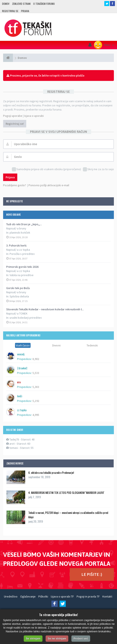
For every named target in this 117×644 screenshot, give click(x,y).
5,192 (36, 401)
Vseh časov (23, 345)
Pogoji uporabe (13, 116)
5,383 (36, 387)
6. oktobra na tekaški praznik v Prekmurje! (51, 472)
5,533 (36, 373)
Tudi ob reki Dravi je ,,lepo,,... (24, 224)
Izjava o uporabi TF (62, 596)
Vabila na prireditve (22, 275)
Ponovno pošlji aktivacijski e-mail (49, 185)
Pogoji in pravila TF (88, 596)
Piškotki (43, 596)
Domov (6, 4)
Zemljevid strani (21, 4)
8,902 (36, 359)
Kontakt (107, 596)
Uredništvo (11, 596)
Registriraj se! (15, 124)
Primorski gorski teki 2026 (22, 267)
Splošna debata (19, 296)
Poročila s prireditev (22, 254)
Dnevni (56, 345)
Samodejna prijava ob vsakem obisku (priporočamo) (46, 169)
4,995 (36, 415)
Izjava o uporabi (34, 116)
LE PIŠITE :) (92, 574)
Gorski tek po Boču (18, 288)
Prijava (25, 11)
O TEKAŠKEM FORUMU (44, 4)
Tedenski (92, 345)
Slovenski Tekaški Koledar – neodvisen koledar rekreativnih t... (45, 309)
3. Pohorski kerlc (17, 245)
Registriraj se (10, 11)
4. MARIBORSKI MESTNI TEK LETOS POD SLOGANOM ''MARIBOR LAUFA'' (66, 492)
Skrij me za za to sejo (98, 169)
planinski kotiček (20, 233)
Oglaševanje (28, 596)
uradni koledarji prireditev (26, 318)
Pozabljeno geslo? (15, 185)
